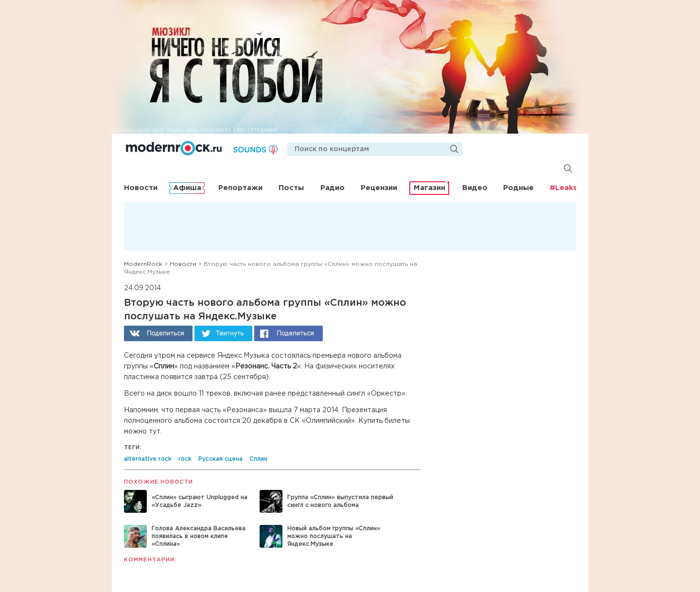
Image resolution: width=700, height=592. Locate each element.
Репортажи (240, 188)
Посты (291, 188)
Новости (141, 188)
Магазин (429, 188)
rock (185, 459)
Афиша (187, 188)
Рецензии (379, 188)
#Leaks (563, 188)
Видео (475, 188)
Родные (518, 188)
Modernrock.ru (174, 148)
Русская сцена (220, 459)
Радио (332, 188)
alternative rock (148, 459)
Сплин (258, 459)
